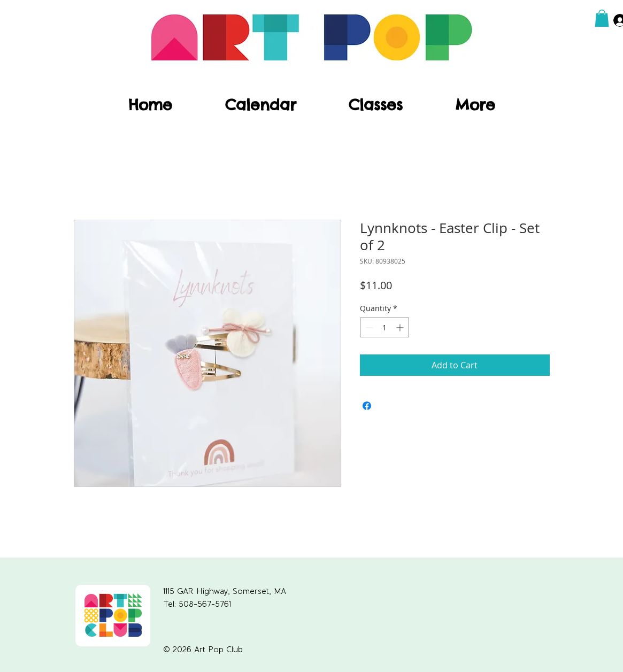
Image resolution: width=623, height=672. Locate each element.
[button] (602, 18)
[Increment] (401, 327)
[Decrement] (368, 327)
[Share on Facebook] (367, 406)
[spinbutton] (384, 327)
